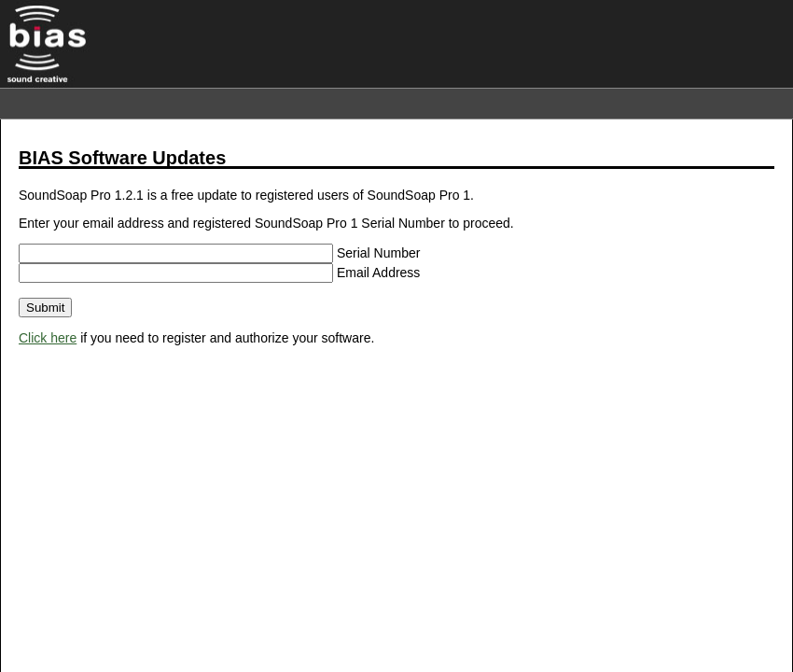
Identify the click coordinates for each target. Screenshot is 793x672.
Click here (48, 338)
